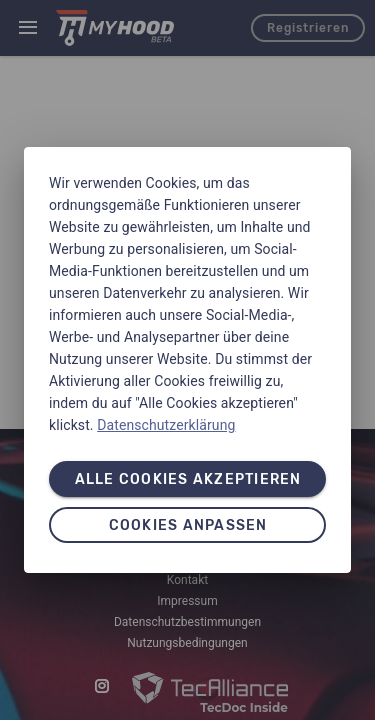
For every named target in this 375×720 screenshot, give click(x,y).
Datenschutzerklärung (166, 425)
